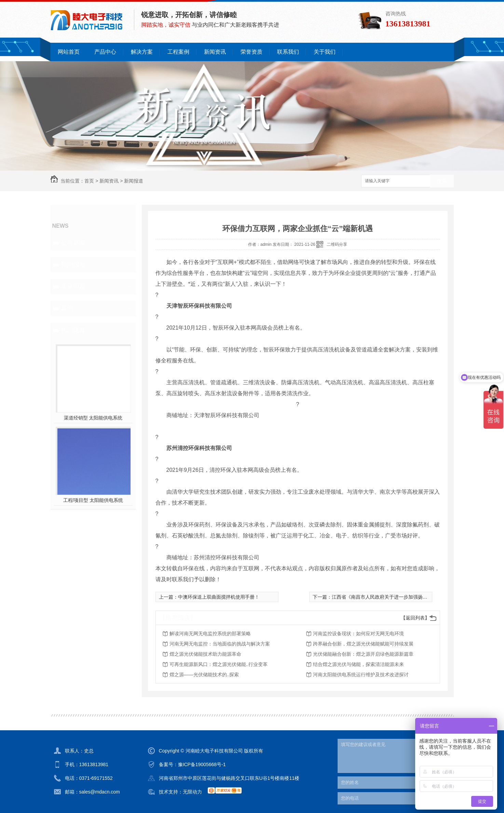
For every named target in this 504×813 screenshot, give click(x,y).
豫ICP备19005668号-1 (202, 764)
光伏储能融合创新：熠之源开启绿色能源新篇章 (363, 654)
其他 (67, 308)
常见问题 (73, 286)
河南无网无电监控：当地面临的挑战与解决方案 (220, 644)
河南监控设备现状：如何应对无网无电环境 (358, 634)
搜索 (442, 181)
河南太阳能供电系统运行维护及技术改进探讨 (361, 675)
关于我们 (325, 52)
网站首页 (69, 52)
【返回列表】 (415, 618)
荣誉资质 (251, 52)
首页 (89, 181)
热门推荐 (73, 330)
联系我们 (288, 52)
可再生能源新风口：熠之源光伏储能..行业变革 (219, 664)
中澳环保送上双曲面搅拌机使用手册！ (219, 597)
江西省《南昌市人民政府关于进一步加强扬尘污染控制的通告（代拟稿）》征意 (416, 597)
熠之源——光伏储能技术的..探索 (204, 675)
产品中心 (105, 52)
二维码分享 (337, 244)
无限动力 (192, 792)
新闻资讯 (215, 52)
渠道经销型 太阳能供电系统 (93, 418)
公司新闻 (73, 243)
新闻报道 (134, 181)
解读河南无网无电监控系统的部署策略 (210, 634)
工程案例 (178, 52)
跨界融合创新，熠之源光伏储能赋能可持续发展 (363, 644)
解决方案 (142, 52)
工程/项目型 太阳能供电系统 (93, 500)
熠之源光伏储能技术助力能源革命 (205, 654)
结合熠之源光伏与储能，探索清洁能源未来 (358, 664)
